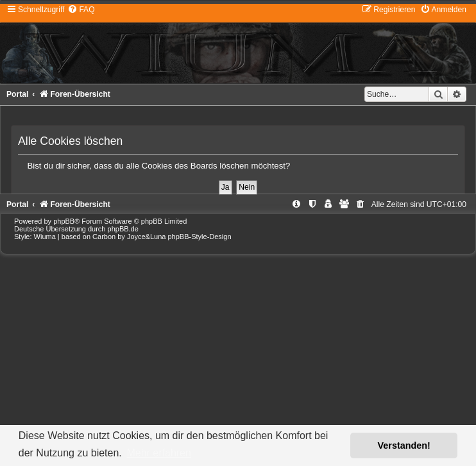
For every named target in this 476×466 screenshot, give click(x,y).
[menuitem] (81, 10)
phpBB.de (123, 229)
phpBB (64, 221)
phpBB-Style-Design (200, 237)
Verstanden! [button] (404, 445)
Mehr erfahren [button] (159, 453)
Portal (17, 94)
